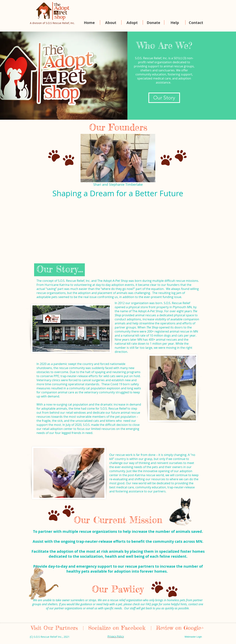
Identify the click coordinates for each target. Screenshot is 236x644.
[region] (69, 331)
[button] (111, 22)
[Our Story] (164, 98)
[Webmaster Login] (193, 637)
